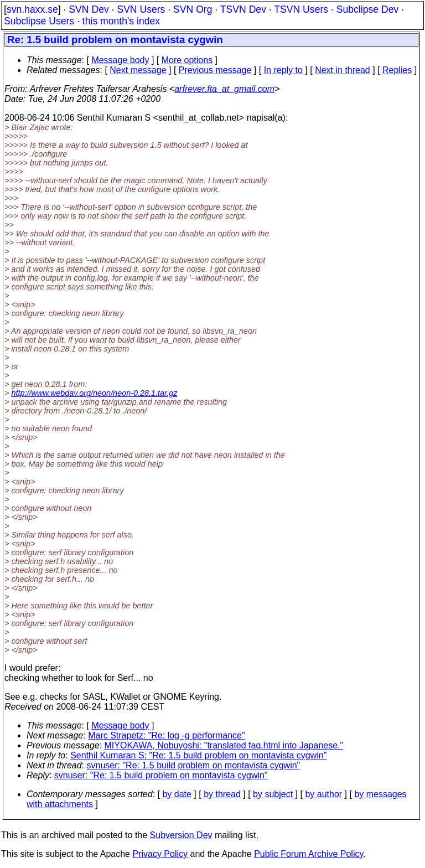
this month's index (121, 21)
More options (187, 60)
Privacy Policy (160, 854)
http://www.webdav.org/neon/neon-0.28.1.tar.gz (94, 393)
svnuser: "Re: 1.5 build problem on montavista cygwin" (194, 765)
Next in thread (343, 70)
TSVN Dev (243, 9)
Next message (138, 70)
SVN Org (193, 9)
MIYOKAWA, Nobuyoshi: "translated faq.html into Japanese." (224, 745)
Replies (397, 70)
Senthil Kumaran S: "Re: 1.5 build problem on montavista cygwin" (198, 755)
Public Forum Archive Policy (309, 854)
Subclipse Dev (367, 9)
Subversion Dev (181, 835)
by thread (222, 794)
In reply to (283, 70)
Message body (120, 60)
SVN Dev (89, 9)
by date (177, 794)
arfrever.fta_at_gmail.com (224, 89)
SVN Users (141, 9)
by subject (273, 794)
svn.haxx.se (32, 9)
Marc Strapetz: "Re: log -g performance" (166, 735)
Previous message (215, 70)
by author (323, 794)
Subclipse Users (39, 21)
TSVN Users (301, 9)
